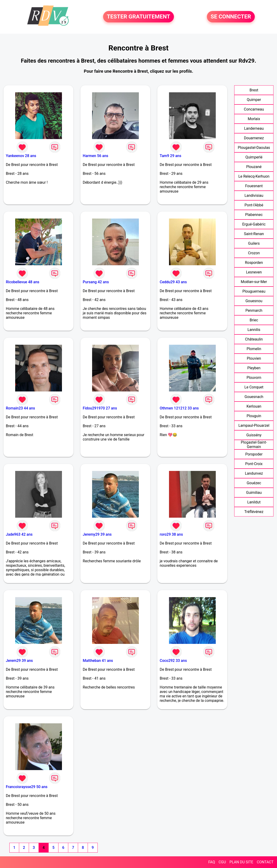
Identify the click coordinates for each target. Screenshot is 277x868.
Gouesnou (254, 301)
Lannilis (254, 330)
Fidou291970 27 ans (100, 408)
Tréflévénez (254, 512)
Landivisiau (254, 195)
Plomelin (254, 349)
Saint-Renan (254, 234)
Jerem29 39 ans (19, 661)
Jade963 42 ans (19, 534)
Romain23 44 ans (20, 408)
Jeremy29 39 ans (97, 534)
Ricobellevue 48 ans (23, 282)
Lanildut (254, 502)
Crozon (254, 253)
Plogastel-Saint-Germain (254, 445)
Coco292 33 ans (173, 661)
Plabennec (254, 215)
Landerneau (254, 128)
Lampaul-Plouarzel (254, 425)
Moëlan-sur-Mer (254, 282)
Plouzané (254, 167)
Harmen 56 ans (95, 156)
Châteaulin (254, 339)
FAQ (212, 862)
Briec (254, 320)
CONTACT (265, 862)
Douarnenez (254, 138)
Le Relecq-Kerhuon (254, 176)
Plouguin (254, 416)
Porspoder (254, 454)
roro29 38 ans (171, 534)
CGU (222, 862)
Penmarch (254, 310)
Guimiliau (254, 493)
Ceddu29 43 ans (173, 282)
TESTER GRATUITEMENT (138, 17)
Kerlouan (254, 406)
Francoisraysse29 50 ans (27, 787)
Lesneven (254, 272)
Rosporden (254, 263)
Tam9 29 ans (170, 156)
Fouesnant (254, 186)
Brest (254, 90)
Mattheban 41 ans (98, 661)
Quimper (254, 100)
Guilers (254, 243)
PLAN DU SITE (241, 862)
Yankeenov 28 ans (21, 156)
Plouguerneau (254, 291)
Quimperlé (254, 157)
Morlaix (254, 119)
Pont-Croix (254, 464)
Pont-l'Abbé (254, 205)
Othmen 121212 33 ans (179, 408)
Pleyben (254, 368)
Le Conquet (254, 387)
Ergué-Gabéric (254, 224)
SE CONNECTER (231, 17)
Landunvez (254, 473)
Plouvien (254, 358)
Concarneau (254, 109)
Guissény (254, 435)
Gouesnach (254, 397)
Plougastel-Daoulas (254, 148)
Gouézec (254, 483)
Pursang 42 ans (96, 282)
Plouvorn (254, 378)
